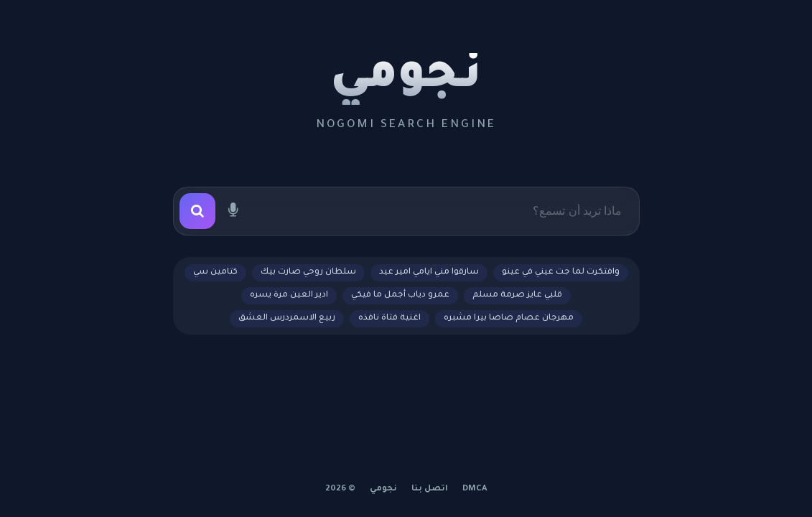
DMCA (475, 489)
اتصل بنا (430, 489)
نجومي (406, 79)
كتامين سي (215, 273)
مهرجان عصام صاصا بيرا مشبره (509, 318)
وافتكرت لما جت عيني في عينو (561, 273)
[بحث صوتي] (233, 211)
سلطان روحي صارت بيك (308, 273)
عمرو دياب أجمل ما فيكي (400, 295)
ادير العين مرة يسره (289, 295)
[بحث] (197, 211)
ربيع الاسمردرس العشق (287, 318)
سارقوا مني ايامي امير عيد (429, 273)
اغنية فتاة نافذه (389, 318)
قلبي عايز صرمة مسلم (517, 295)
